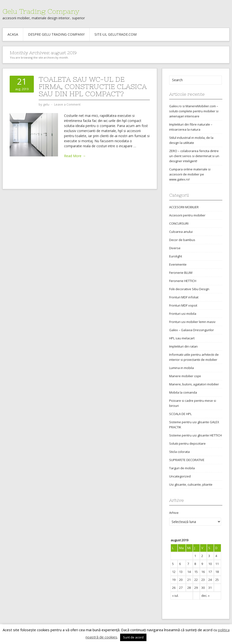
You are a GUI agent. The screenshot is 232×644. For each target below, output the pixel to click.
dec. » (205, 596)
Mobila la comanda (183, 392)
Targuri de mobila (182, 468)
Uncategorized (180, 476)
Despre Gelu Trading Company (56, 34)
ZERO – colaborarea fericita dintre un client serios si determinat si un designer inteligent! (194, 156)
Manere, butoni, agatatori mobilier (194, 384)
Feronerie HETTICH (183, 281)
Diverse (175, 248)
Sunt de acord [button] (133, 637)
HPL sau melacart (182, 338)
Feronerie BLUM (181, 273)
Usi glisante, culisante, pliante (191, 484)
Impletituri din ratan (183, 346)
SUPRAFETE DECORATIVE (187, 460)
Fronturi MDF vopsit (183, 305)
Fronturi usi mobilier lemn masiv (192, 322)
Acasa (13, 34)
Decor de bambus (182, 240)
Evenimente (178, 264)
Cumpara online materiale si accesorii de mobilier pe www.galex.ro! (190, 174)
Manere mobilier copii (185, 376)
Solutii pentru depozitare (187, 443)
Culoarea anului (181, 232)
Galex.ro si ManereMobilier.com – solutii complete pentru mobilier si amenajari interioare (194, 111)
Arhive (174, 513)
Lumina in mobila (181, 368)
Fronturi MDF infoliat (184, 297)
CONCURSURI (179, 223)
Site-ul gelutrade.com (116, 34)
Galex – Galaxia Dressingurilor (192, 330)
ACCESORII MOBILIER (184, 207)
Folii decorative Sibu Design (189, 289)
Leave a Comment (67, 104)
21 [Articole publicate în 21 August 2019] (189, 580)
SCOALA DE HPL (180, 414)
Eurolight (176, 256)
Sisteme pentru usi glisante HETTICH (196, 435)
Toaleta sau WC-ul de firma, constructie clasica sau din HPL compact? (93, 87)
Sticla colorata (179, 452)
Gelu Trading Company (41, 11)
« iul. (175, 596)
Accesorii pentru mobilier (187, 215)
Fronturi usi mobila (183, 314)
